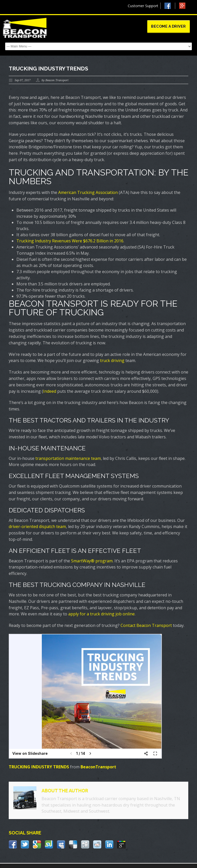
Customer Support (143, 6)
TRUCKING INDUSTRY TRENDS (39, 767)
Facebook (170, 6)
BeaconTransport (98, 767)
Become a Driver (169, 26)
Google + (185, 7)
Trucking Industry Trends (48, 69)
